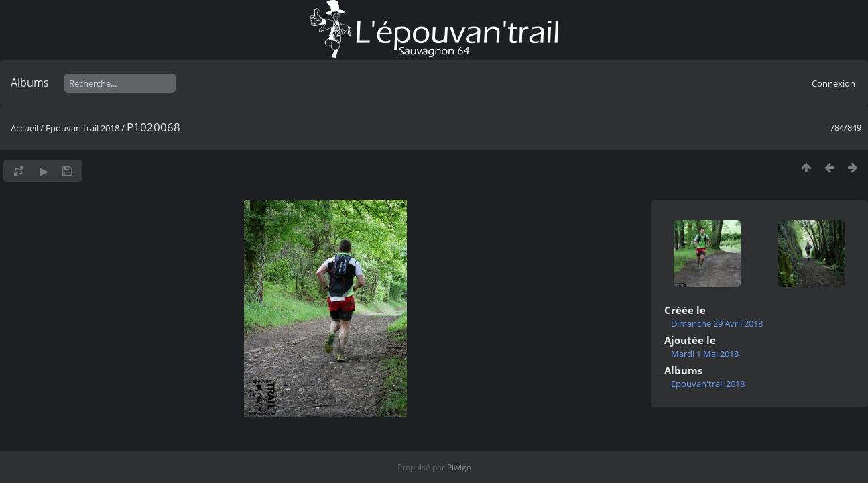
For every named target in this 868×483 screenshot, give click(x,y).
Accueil (24, 128)
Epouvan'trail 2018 (82, 128)
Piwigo (459, 467)
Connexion (833, 83)
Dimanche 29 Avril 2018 (717, 323)
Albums (30, 83)
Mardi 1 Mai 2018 (705, 354)
